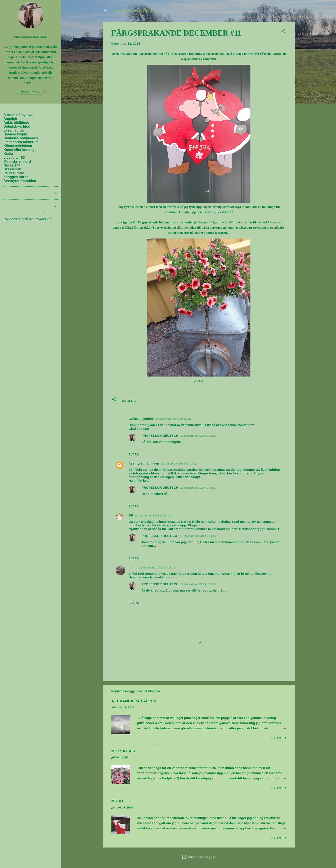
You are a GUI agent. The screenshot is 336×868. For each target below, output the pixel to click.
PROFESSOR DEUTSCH (160, 436)
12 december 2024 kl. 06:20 (198, 536)
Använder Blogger (199, 857)
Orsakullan (12, 169)
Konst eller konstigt (20, 150)
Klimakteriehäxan (18, 146)
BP (131, 515)
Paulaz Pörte (14, 173)
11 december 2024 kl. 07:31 (173, 419)
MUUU (117, 801)
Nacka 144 (12, 165)
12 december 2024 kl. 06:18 (198, 436)
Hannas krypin (15, 134)
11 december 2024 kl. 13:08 (153, 516)
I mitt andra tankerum (21, 142)
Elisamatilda (13, 130)
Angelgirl (11, 119)
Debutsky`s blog (17, 126)
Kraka (8, 154)
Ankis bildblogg (16, 123)
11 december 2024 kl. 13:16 (157, 567)
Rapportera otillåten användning (28, 219)
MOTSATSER (123, 751)
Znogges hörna (16, 177)
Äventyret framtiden (144, 463)
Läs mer (279, 738)
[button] (283, 32)
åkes (171, 54)
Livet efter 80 (14, 158)
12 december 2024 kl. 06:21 (198, 584)
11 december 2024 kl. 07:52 (179, 464)
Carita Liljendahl (141, 419)
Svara (134, 454)
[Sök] (292, 12)
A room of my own (18, 115)
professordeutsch (133, 10)
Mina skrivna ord (17, 161)
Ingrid (133, 567)
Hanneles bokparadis (21, 138)
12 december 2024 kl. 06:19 (198, 488)
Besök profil (31, 92)
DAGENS (129, 401)
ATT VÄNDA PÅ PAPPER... (136, 701)
